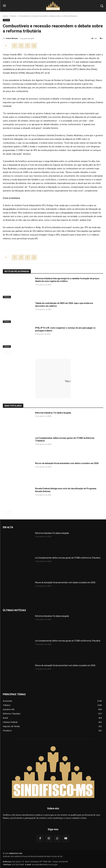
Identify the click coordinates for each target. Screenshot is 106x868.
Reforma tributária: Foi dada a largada (53, 413)
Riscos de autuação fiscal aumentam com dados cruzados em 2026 (67, 463)
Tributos (13, 16)
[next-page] (9, 352)
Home (5, 16)
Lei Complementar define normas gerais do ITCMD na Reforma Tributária (68, 558)
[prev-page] (5, 352)
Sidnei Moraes (12, 38)
